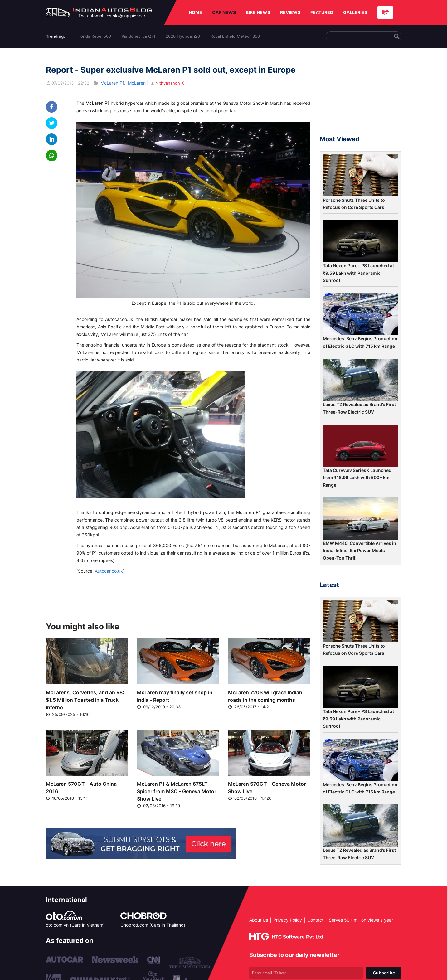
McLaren (137, 83)
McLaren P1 (112, 83)
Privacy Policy (288, 920)
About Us (259, 920)
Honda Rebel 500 (94, 36)
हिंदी (385, 12)
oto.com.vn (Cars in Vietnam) (75, 925)
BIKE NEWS (258, 12)
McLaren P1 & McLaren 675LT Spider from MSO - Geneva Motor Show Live (177, 791)
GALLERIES (355, 12)
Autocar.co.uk (109, 571)
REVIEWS (290, 12)
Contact (315, 920)
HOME (195, 12)
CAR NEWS (224, 12)
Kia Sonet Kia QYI (138, 36)
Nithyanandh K (167, 83)
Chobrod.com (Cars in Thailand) (153, 925)
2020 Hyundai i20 (183, 36)
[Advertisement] (361, 95)
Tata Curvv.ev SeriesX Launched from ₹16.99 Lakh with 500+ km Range (357, 478)
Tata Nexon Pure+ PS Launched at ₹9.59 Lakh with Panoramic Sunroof (358, 273)
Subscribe (384, 973)
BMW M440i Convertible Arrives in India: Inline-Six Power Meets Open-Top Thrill (360, 551)
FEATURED (322, 12)
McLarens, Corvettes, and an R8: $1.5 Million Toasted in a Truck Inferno (85, 700)
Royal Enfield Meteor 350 (235, 36)
